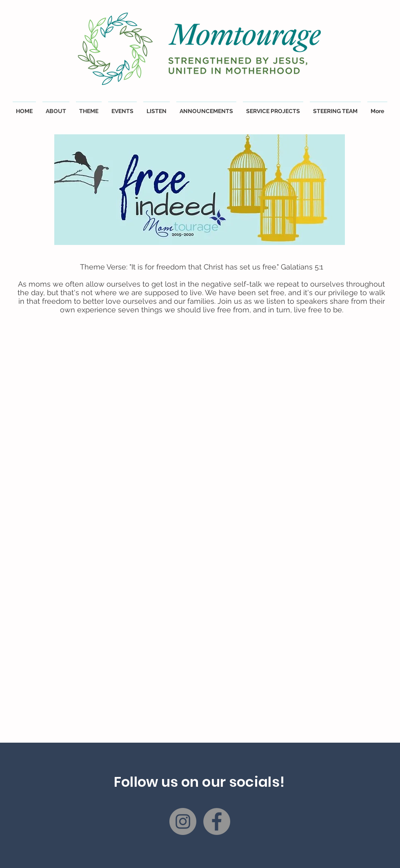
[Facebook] (217, 821)
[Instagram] (183, 821)
